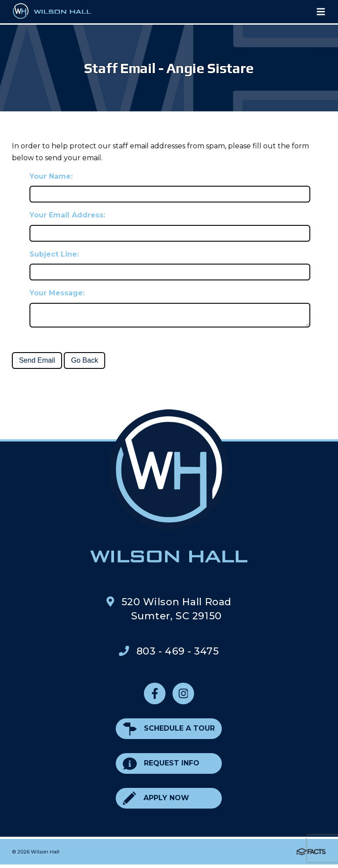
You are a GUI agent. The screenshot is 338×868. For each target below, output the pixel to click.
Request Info (161, 767)
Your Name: (51, 176)
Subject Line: (54, 254)
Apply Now (156, 802)
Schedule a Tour (169, 732)
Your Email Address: (67, 215)
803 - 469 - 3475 (178, 655)
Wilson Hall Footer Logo (169, 489)
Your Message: (57, 293)
